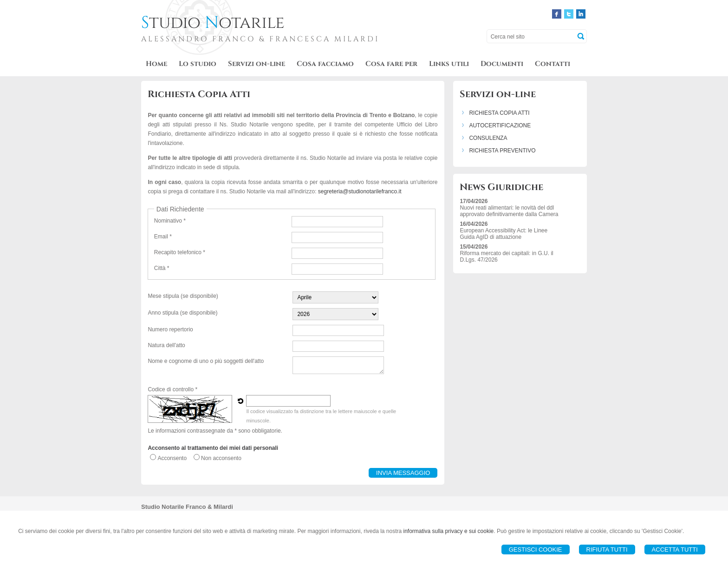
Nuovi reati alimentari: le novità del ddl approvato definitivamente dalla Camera (509, 211)
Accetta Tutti (675, 550)
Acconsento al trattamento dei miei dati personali (213, 448)
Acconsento (172, 458)
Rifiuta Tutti (607, 550)
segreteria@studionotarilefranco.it (360, 191)
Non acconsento (221, 458)
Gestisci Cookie (536, 550)
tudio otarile (213, 23)
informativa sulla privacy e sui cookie (449, 531)
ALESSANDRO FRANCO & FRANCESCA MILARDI (260, 39)
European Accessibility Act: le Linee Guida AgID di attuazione (504, 234)
